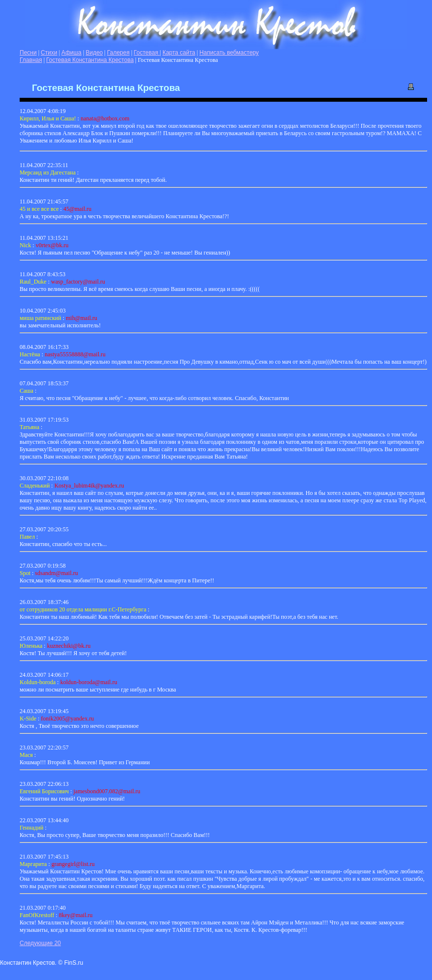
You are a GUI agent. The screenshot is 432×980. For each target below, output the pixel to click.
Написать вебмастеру (229, 53)
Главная (31, 60)
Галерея (118, 53)
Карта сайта (179, 53)
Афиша (71, 53)
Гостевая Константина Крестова (90, 60)
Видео (94, 53)
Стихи (49, 53)
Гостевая (147, 53)
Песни (28, 53)
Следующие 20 (40, 943)
